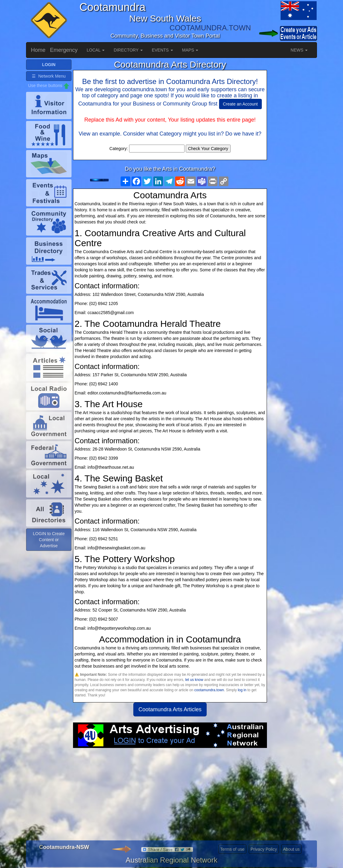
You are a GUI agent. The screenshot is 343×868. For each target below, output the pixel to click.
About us (291, 849)
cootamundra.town (209, 690)
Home (38, 50)
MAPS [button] (190, 50)
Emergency (64, 50)
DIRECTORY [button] (128, 50)
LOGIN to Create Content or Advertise (49, 549)
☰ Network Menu (49, 85)
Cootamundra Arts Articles (170, 709)
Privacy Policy (264, 849)
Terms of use (232, 849)
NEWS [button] (299, 50)
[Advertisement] (170, 796)
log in (242, 690)
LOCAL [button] (96, 50)
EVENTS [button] (162, 50)
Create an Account (240, 104)
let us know (194, 680)
